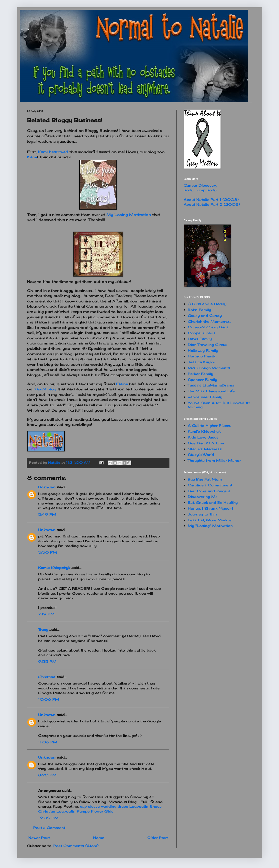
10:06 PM (49, 699)
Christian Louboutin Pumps (64, 811)
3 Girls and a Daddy (207, 304)
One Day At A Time (206, 443)
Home (99, 838)
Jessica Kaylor (201, 362)
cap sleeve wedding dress (104, 806)
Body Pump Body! (201, 190)
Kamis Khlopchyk (54, 568)
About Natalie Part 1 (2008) (211, 199)
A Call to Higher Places (210, 425)
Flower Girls (102, 811)
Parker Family (201, 374)
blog (45, 389)
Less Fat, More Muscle (210, 520)
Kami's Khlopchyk (204, 431)
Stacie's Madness (205, 449)
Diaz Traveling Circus (208, 345)
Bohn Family (199, 310)
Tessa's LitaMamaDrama (211, 385)
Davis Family (200, 339)
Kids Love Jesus (203, 437)
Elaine (122, 384)
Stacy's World (201, 455)
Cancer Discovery (201, 185)
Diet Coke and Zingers (209, 491)
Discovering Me (203, 497)
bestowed (54, 152)
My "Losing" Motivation (210, 526)
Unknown (47, 487)
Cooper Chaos (202, 333)
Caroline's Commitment (210, 485)
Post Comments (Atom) (76, 846)
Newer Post (39, 838)
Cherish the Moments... (209, 321)
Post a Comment (49, 828)
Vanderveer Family (205, 397)
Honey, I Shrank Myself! (210, 508)
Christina (47, 677)
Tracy (43, 629)
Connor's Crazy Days (208, 327)
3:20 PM (47, 775)
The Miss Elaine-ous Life (211, 391)
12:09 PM (48, 818)
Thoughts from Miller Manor (214, 460)
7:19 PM (46, 614)
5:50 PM (48, 552)
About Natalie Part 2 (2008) (212, 204)
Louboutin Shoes (145, 806)
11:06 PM (48, 742)
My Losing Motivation (129, 215)
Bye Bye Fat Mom (205, 479)
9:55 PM (47, 661)
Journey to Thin (202, 514)
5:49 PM (47, 514)
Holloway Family (203, 350)
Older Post (158, 838)
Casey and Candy (205, 316)
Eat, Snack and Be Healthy (213, 502)
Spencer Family (202, 380)
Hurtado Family (202, 356)
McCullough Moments (209, 368)
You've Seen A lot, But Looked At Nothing (219, 405)
